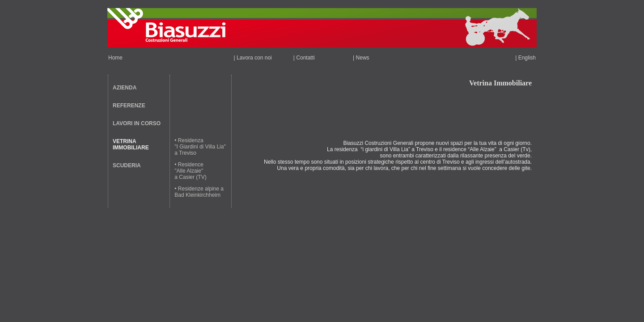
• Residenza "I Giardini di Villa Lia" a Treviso (200, 147)
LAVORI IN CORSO (137, 123)
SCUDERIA (127, 165)
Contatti (305, 58)
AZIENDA (125, 88)
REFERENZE (129, 106)
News (363, 58)
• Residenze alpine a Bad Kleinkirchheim (199, 192)
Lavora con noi (254, 58)
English (527, 58)
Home (115, 58)
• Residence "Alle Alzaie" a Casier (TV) (190, 171)
